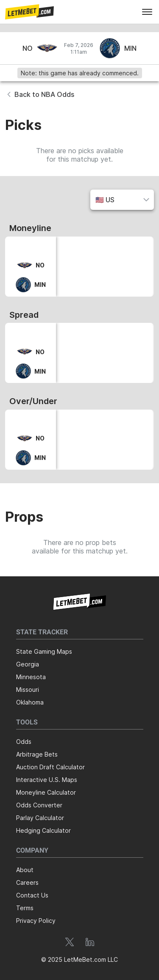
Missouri (28, 690)
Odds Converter (39, 805)
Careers (27, 882)
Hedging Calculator (43, 830)
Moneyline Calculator (46, 792)
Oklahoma (30, 702)
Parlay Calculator (40, 818)
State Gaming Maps (44, 651)
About (25, 870)
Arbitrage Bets (37, 754)
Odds (24, 742)
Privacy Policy (36, 921)
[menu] (147, 12)
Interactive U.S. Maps (47, 780)
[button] (29, 12)
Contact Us (32, 895)
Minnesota (31, 677)
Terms (25, 908)
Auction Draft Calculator (50, 767)
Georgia (28, 664)
